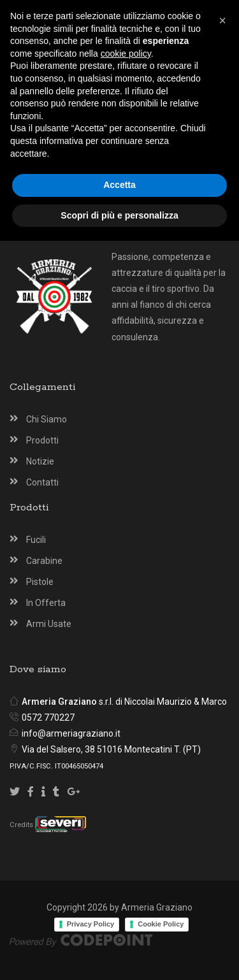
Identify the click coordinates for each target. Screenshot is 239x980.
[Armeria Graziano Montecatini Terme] (29, 19)
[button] (222, 760)
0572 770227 (48, 717)
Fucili (36, 540)
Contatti (42, 482)
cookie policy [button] (126, 792)
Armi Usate (49, 624)
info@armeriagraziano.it (71, 733)
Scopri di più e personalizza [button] (119, 954)
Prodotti (42, 440)
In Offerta (46, 603)
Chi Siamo (47, 419)
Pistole (40, 582)
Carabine (44, 561)
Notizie (40, 461)
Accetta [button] (119, 924)
